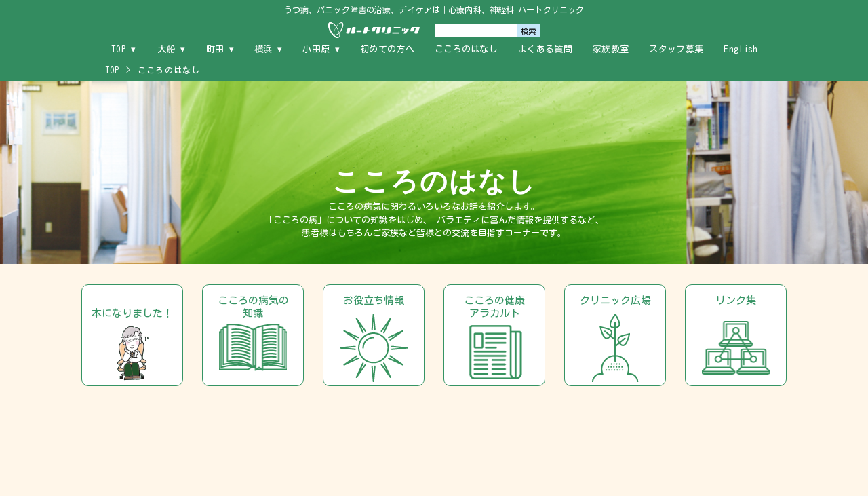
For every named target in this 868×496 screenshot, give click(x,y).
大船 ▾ (171, 49)
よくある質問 (545, 49)
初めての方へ (387, 49)
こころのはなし (466, 49)
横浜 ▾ (268, 49)
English (741, 49)
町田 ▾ (220, 49)
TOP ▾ (124, 49)
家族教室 (611, 49)
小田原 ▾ (321, 49)
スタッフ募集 (676, 49)
